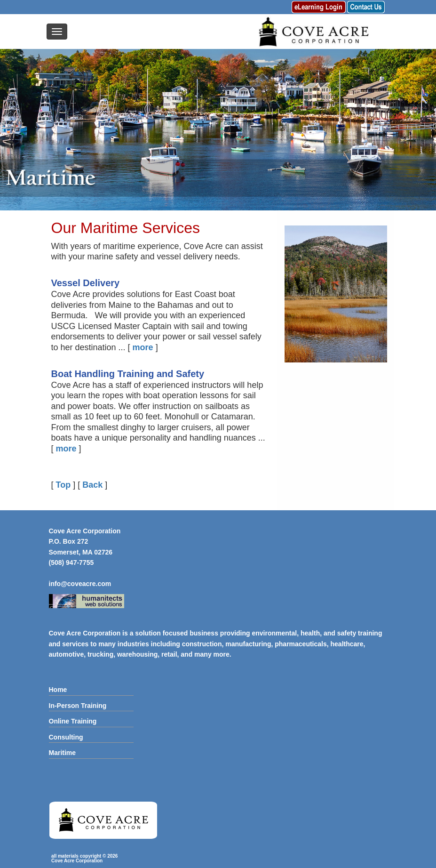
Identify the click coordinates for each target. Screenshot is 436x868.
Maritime (63, 753)
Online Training (73, 721)
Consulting (66, 737)
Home (58, 690)
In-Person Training (78, 706)
